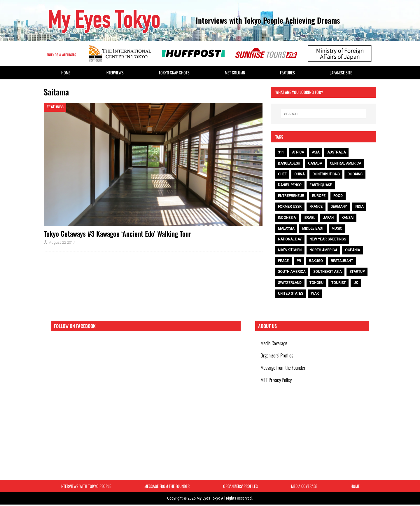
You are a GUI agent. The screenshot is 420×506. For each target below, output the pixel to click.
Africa (298, 152)
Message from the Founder (283, 370)
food (338, 196)
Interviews (115, 73)
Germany (339, 207)
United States (290, 294)
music (337, 228)
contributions (326, 174)
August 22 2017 (62, 242)
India (359, 207)
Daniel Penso (290, 185)
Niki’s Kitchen (290, 250)
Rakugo (316, 261)
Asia (316, 152)
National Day (290, 239)
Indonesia (287, 218)
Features (287, 73)
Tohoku (316, 283)
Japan (328, 218)
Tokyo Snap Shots (174, 73)
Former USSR (290, 207)
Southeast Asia (327, 272)
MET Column (235, 73)
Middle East (313, 228)
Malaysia (286, 228)
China (299, 174)
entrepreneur (291, 196)
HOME (66, 73)
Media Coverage (274, 344)
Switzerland (290, 283)
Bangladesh (289, 163)
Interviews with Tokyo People (86, 487)
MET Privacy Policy (277, 384)
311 (281, 152)
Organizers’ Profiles (277, 357)
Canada (315, 163)
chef (282, 174)
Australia (336, 152)
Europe (319, 196)
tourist (338, 283)
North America (323, 250)
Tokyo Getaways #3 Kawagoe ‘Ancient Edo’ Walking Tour (117, 233)
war (315, 294)
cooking (355, 174)
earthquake (321, 185)
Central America (345, 163)
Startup (357, 272)
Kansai (348, 218)
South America (292, 272)
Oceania (352, 250)
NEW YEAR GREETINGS (328, 239)
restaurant (342, 261)
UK (356, 283)
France (316, 207)
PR (299, 261)
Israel (309, 218)
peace (283, 261)
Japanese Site (341, 73)
